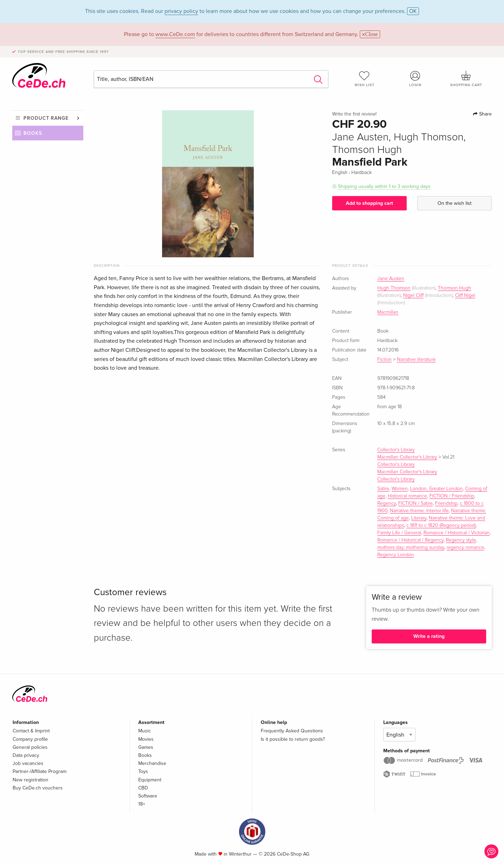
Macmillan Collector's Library (407, 457)
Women (400, 489)
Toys (143, 771)
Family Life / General (399, 533)
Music (145, 731)
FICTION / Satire (415, 503)
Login (415, 79)
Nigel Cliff (413, 295)
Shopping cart (466, 79)
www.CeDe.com (175, 34)
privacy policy (181, 11)
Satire (383, 489)
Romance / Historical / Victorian (457, 533)
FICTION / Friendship (452, 496)
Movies (146, 739)
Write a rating (429, 636)
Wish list (364, 79)
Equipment (150, 780)
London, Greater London (436, 489)
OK (413, 11)
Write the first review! (354, 114)
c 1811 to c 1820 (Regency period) (441, 525)
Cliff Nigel (465, 295)
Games (146, 747)
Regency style (461, 540)
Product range (46, 118)
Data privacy (26, 755)
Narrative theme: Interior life (419, 511)
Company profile (30, 739)
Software (148, 796)
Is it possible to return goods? (293, 739)
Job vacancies (28, 763)
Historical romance (407, 496)
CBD (143, 788)
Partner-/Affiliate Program (40, 771)
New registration (30, 780)
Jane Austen (391, 279)
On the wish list (454, 203)
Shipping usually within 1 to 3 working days (384, 186)
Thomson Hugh (454, 288)
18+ (142, 804)
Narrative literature (416, 360)
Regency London (396, 555)
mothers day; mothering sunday (411, 548)
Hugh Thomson (394, 288)
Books (33, 133)
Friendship (446, 503)
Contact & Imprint (31, 731)
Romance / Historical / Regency (410, 540)
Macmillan (388, 312)
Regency (387, 503)
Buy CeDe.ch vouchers (38, 788)
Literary (419, 518)
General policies (30, 747)
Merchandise (152, 763)
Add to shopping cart (369, 203)
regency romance (465, 548)
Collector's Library (396, 450)
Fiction (384, 360)
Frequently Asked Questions (292, 731)
